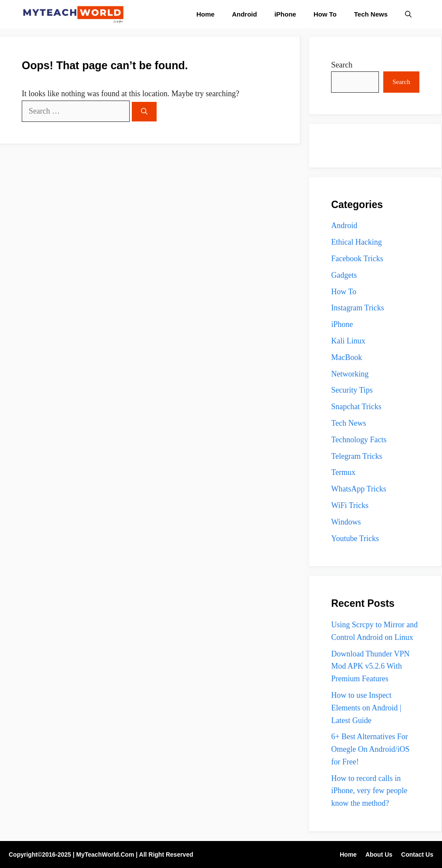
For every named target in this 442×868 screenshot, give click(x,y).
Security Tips (352, 390)
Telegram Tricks (357, 456)
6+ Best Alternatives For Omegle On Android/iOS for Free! (370, 749)
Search (342, 65)
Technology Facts (359, 440)
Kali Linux (348, 341)
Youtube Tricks (355, 538)
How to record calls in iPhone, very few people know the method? (369, 791)
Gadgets (344, 275)
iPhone (285, 14)
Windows (346, 522)
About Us (379, 855)
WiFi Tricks (350, 505)
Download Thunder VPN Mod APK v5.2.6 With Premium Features (370, 666)
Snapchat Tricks (356, 407)
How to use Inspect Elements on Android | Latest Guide (366, 708)
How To (325, 14)
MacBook (347, 357)
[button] (408, 14)
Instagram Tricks (358, 308)
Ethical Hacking (356, 242)
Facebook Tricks (357, 259)
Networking (350, 374)
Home (206, 14)
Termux (343, 472)
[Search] (144, 112)
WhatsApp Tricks (359, 489)
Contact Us (417, 855)
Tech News (371, 14)
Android (244, 14)
